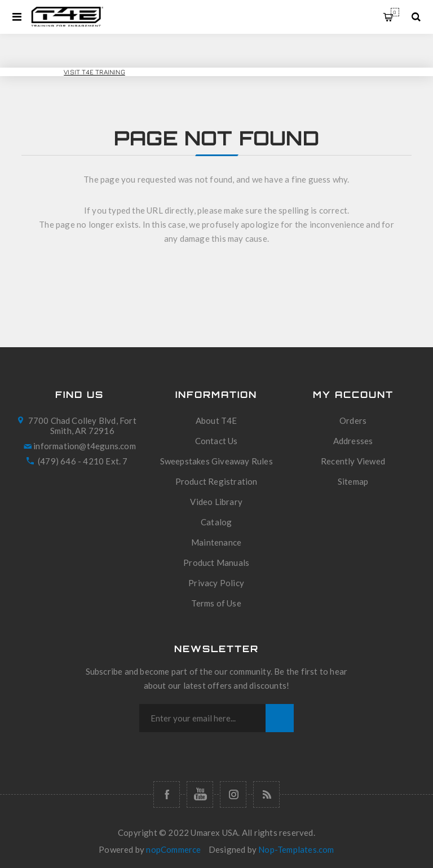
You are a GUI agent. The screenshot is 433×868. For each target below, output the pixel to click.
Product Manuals (216, 563)
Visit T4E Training (94, 72)
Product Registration (216, 481)
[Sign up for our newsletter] (202, 718)
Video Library (216, 502)
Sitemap (353, 481)
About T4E (216, 420)
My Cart (395, 12)
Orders (353, 420)
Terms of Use (216, 603)
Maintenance (216, 542)
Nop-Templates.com (296, 849)
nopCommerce (173, 849)
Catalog (216, 522)
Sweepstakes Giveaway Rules (216, 461)
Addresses (353, 441)
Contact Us (216, 441)
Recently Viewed (353, 461)
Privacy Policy (216, 583)
